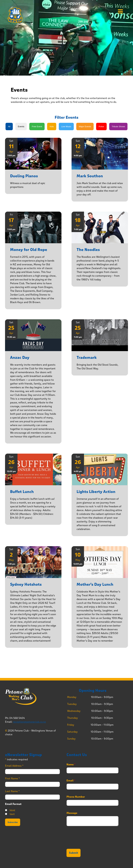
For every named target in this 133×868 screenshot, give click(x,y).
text (12, 814)
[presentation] (90, 844)
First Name (12, 778)
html (12, 810)
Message (72, 813)
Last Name (12, 791)
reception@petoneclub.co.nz (29, 722)
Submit (74, 853)
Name (71, 765)
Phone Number (76, 797)
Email (71, 781)
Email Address (14, 766)
